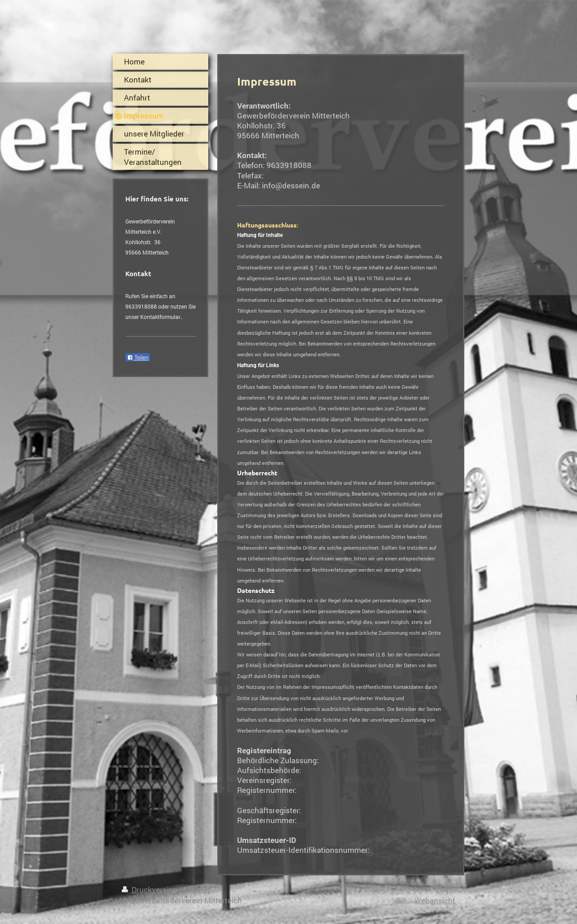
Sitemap (197, 890)
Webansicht (435, 900)
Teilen (138, 358)
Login (446, 890)
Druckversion (151, 890)
